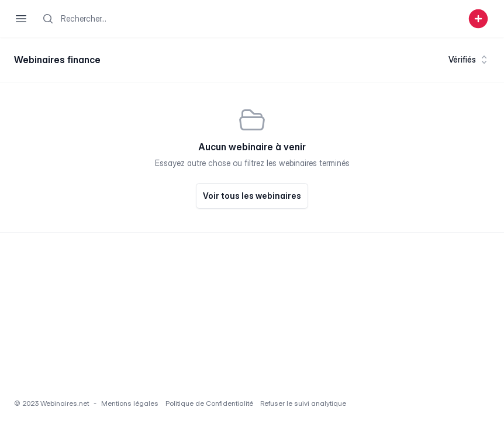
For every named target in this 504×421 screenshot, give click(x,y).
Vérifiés (469, 60)
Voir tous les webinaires (252, 196)
